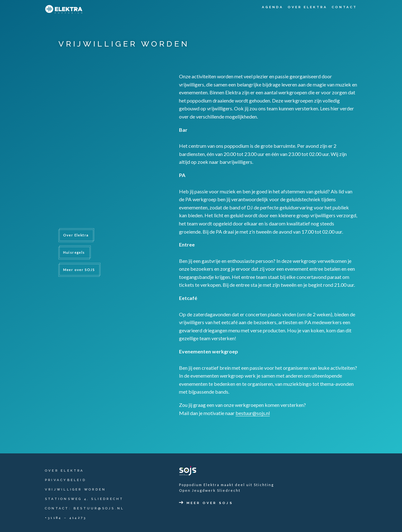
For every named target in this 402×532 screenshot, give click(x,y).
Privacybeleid (65, 480)
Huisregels (74, 252)
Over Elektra (307, 7)
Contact (344, 7)
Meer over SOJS (79, 270)
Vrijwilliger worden (75, 489)
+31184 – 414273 (66, 518)
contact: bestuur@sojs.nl (84, 508)
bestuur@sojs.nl (253, 413)
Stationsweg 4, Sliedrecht (84, 499)
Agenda (273, 7)
